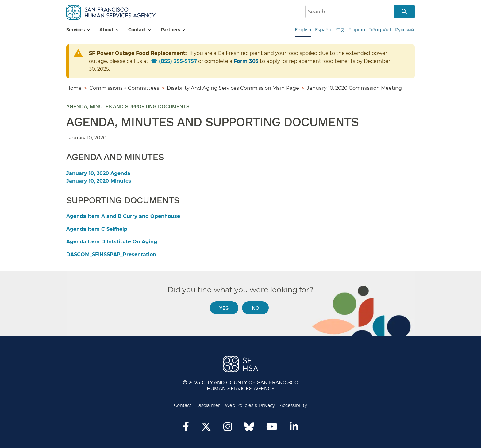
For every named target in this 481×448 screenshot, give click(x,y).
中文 (341, 30)
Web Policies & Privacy (250, 405)
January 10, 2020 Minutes (99, 181)
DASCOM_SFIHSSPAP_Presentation (111, 254)
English (303, 30)
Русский (405, 30)
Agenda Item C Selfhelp (97, 229)
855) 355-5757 (178, 61)
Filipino (357, 30)
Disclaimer (208, 405)
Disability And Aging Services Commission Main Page (233, 88)
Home (74, 88)
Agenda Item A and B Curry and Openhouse (123, 216)
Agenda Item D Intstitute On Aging (112, 242)
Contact (183, 405)
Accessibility (293, 405)
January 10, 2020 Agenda (98, 173)
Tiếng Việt (380, 30)
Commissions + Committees (124, 88)
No (256, 308)
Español (324, 30)
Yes (224, 308)
